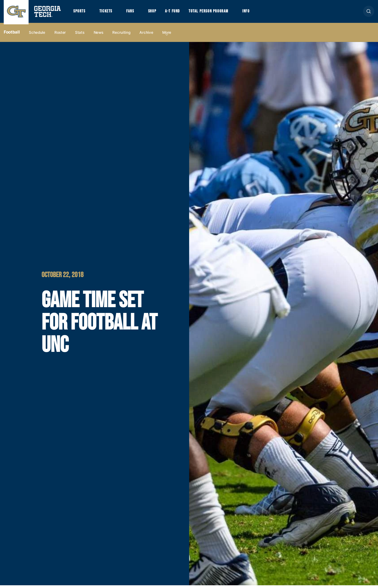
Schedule (37, 35)
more (167, 35)
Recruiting (121, 35)
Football (12, 35)
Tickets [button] (109, 13)
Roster (60, 35)
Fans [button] (135, 13)
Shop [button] (159, 13)
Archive (146, 35)
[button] (369, 13)
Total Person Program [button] (220, 13)
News (99, 35)
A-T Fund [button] (181, 13)
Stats (80, 35)
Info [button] (261, 13)
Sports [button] (80, 13)
